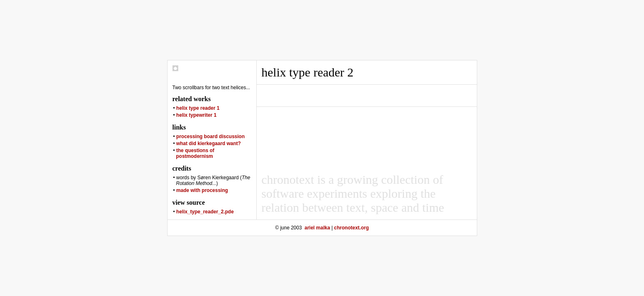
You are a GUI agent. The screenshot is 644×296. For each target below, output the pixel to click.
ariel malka (317, 228)
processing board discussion (210, 136)
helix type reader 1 (198, 108)
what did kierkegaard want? (208, 143)
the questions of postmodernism (195, 153)
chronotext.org (351, 228)
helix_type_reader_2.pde (205, 212)
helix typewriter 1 (196, 115)
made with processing (202, 190)
